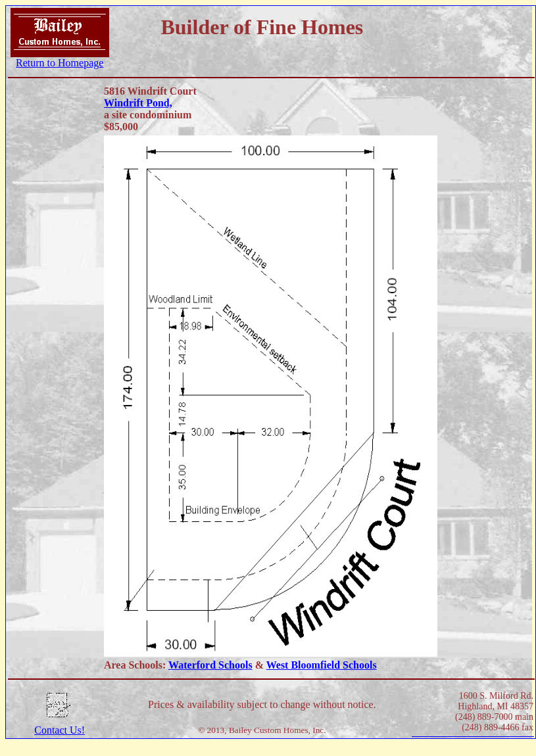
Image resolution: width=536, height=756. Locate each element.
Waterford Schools (210, 665)
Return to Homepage (60, 63)
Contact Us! (60, 730)
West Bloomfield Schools (322, 665)
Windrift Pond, (138, 103)
